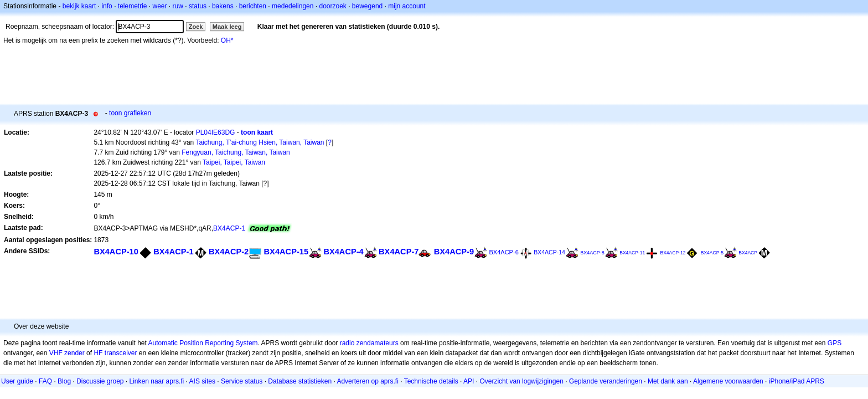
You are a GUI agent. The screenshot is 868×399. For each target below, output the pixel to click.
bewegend (367, 6)
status (198, 6)
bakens (223, 6)
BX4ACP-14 (549, 252)
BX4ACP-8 (592, 253)
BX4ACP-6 (503, 252)
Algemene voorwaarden (728, 381)
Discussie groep (100, 381)
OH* (227, 40)
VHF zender (67, 353)
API (469, 381)
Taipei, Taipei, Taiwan (234, 162)
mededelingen (293, 6)
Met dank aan (668, 381)
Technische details (431, 381)
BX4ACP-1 (229, 228)
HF (98, 353)
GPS (835, 343)
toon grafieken (130, 113)
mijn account (407, 6)
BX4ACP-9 (454, 252)
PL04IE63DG (216, 132)
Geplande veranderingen (606, 381)
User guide (17, 381)
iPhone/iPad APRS (797, 381)
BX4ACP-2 (229, 252)
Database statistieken (300, 381)
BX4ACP (748, 253)
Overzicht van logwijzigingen (521, 381)
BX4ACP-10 (116, 252)
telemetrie (133, 6)
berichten (253, 6)
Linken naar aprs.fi (157, 381)
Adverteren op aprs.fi (367, 381)
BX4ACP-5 (712, 253)
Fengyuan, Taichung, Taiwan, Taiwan (236, 152)
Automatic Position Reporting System (203, 343)
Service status (242, 381)
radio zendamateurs (369, 343)
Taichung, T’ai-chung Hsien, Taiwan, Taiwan (260, 142)
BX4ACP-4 (343, 252)
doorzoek (332, 6)
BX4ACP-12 (673, 253)
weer (160, 6)
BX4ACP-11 (632, 253)
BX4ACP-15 (286, 252)
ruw (178, 6)
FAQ (45, 381)
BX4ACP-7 (399, 252)
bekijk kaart (79, 6)
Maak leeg (227, 27)
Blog (64, 381)
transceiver (121, 353)
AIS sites (202, 381)
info (107, 6)
